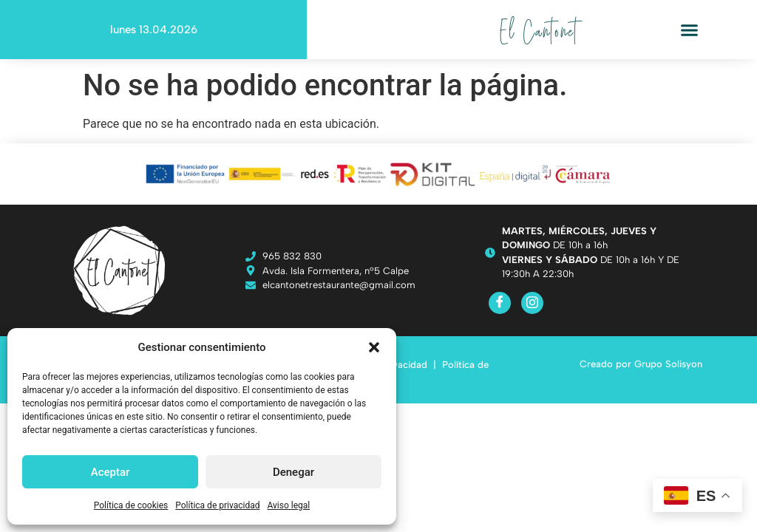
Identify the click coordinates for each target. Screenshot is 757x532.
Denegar (293, 472)
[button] (374, 347)
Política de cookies (131, 505)
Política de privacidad (217, 505)
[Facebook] (500, 303)
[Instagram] (532, 303)
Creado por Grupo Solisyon (641, 364)
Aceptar (111, 472)
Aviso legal (288, 505)
